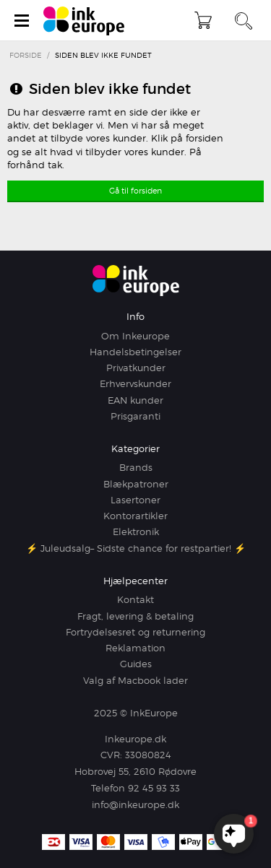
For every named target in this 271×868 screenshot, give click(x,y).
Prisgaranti (135, 416)
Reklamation (135, 648)
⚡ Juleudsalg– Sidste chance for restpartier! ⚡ (136, 548)
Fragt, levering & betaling (135, 616)
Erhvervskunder (135, 383)
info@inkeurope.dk (135, 804)
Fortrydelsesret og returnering (135, 632)
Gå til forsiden (135, 191)
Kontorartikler (135, 516)
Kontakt (135, 599)
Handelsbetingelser (135, 352)
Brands (136, 467)
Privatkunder (136, 368)
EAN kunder (135, 400)
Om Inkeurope (135, 336)
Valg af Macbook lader (135, 680)
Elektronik (136, 531)
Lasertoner (135, 500)
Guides (136, 664)
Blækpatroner (136, 484)
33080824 (148, 755)
